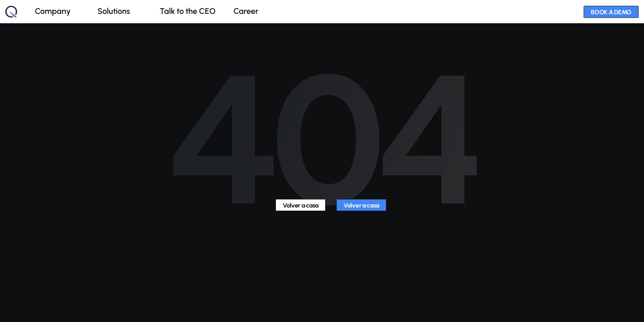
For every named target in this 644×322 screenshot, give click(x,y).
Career (246, 11)
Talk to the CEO (188, 11)
